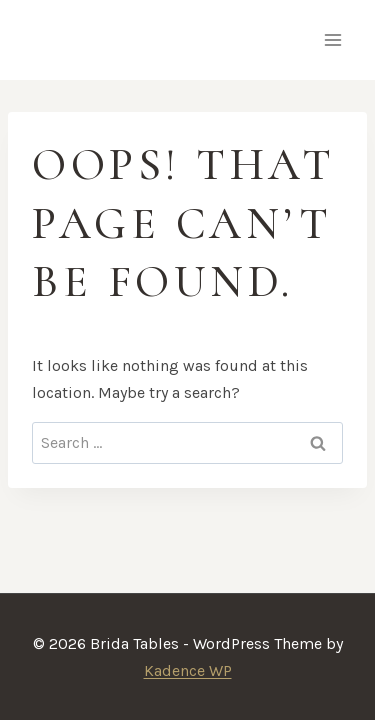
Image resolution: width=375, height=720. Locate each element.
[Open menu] (332, 39)
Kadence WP (188, 670)
